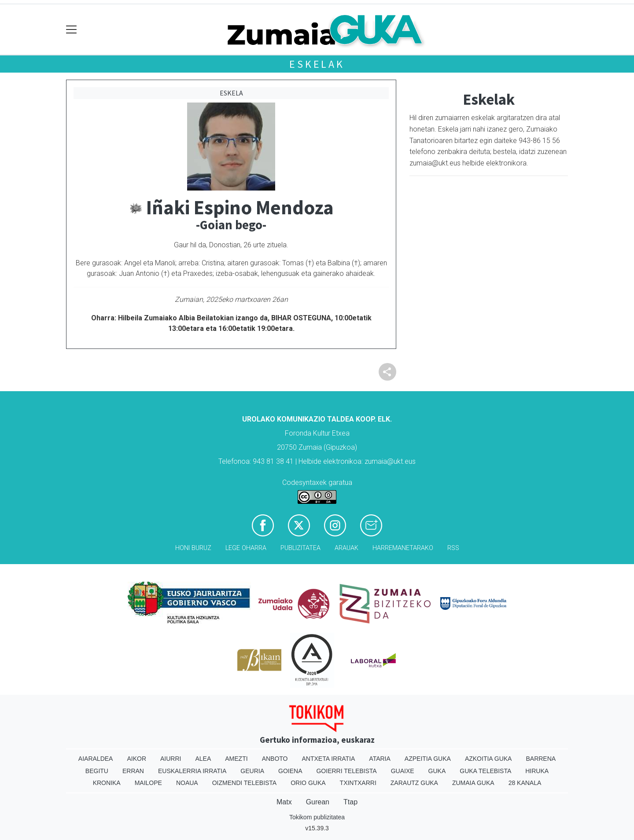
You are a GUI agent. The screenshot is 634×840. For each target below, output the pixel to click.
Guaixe (403, 771)
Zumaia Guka (473, 783)
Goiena (290, 771)
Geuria (252, 771)
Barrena (541, 759)
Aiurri (171, 759)
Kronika (107, 783)
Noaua (187, 783)
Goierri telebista (346, 771)
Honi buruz (193, 548)
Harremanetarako (403, 548)
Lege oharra (246, 548)
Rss (453, 548)
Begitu (97, 771)
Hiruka (537, 771)
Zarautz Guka (414, 783)
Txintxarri (358, 783)
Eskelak (317, 64)
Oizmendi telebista (245, 783)
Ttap (350, 802)
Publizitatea (300, 548)
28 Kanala (525, 783)
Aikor (136, 759)
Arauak (346, 548)
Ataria (380, 759)
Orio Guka (308, 783)
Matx (284, 802)
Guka (437, 771)
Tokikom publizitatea (317, 817)
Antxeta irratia (329, 759)
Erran (133, 771)
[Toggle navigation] (72, 30)
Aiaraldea (96, 759)
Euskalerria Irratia (192, 771)
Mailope (148, 783)
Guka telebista (485, 771)
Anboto (275, 759)
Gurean (318, 802)
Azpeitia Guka (428, 759)
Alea (203, 759)
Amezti (236, 759)
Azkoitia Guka (488, 759)
